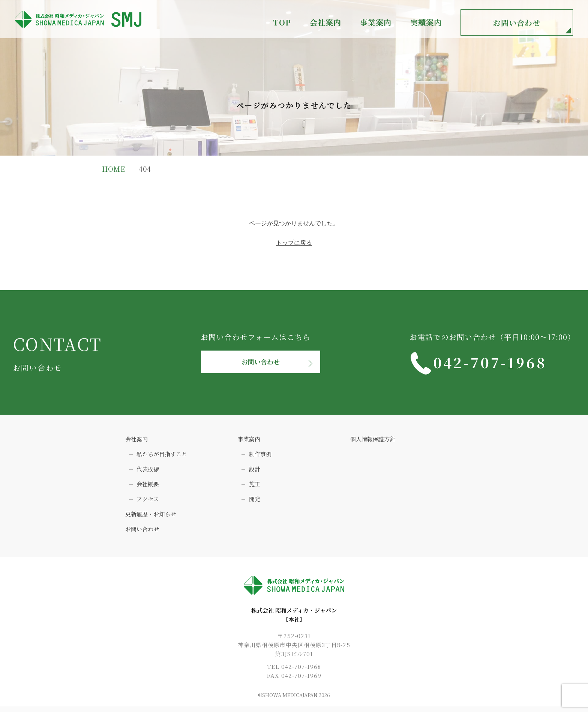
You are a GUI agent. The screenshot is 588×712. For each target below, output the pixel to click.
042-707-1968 (505, 363)
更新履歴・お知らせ (151, 517)
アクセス (148, 502)
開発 (255, 502)
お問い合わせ (517, 23)
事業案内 (249, 442)
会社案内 (136, 442)
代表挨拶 (148, 472)
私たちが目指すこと (162, 457)
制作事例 (260, 457)
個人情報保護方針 (373, 442)
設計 (255, 472)
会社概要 (148, 487)
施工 (255, 487)
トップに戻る (294, 243)
